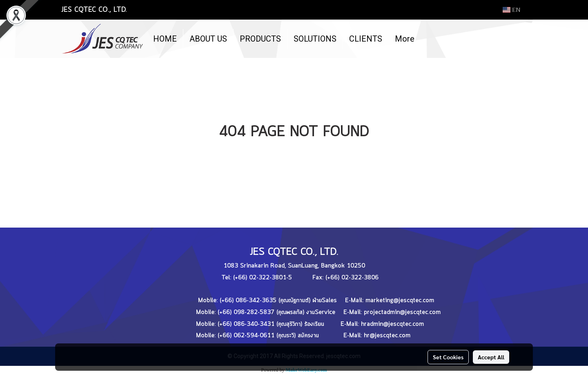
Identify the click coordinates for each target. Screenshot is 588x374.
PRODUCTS (260, 39)
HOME (165, 39)
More (405, 39)
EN (512, 10)
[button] (428, 39)
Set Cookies (448, 357)
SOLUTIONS (315, 39)
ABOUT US (208, 39)
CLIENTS (366, 39)
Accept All (491, 357)
